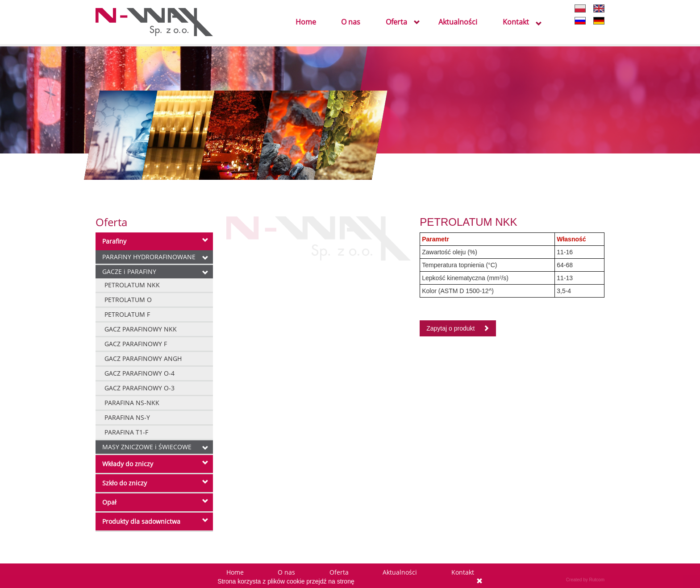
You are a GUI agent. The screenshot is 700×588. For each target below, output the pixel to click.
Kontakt (516, 23)
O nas (351, 23)
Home (306, 23)
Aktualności (458, 23)
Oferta (396, 23)
